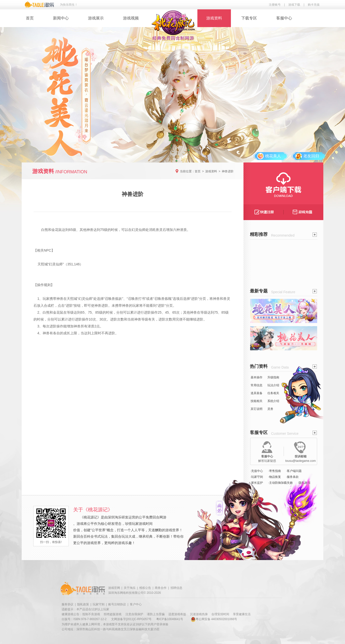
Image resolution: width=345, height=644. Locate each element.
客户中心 (136, 604)
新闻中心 (61, 18)
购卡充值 (314, 5)
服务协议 (68, 604)
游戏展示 (96, 18)
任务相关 (273, 393)
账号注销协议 (117, 604)
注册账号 (275, 5)
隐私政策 (83, 604)
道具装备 (257, 393)
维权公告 (145, 588)
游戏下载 (294, 5)
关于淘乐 (130, 588)
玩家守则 (99, 604)
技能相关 (257, 401)
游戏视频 (131, 18)
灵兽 (270, 409)
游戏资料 (214, 18)
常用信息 (257, 385)
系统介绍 (273, 401)
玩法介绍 (273, 385)
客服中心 (284, 18)
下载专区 (249, 18)
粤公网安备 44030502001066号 (214, 619)
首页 (30, 18)
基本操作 (257, 377)
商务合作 (161, 588)
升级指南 (273, 377)
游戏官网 (114, 588)
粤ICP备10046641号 (170, 619)
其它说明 (257, 409)
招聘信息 (176, 588)
